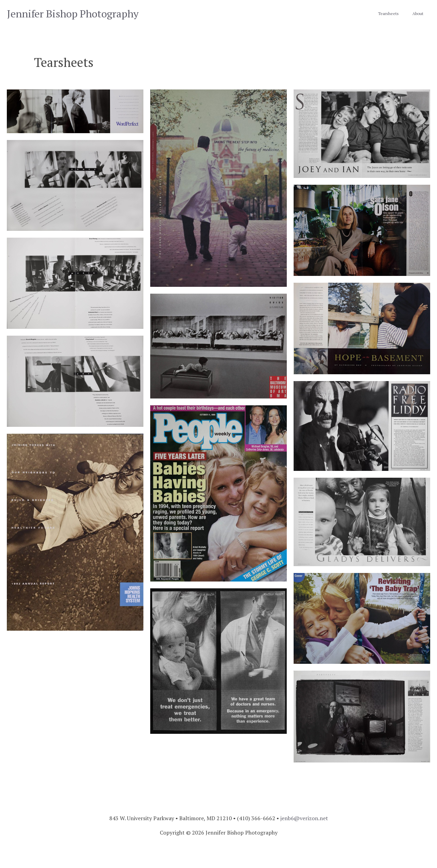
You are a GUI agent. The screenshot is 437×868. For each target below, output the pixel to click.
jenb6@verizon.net (304, 818)
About (418, 13)
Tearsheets (388, 13)
